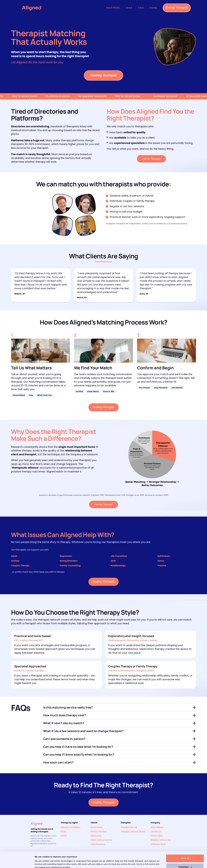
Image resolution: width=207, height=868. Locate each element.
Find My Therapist (177, 8)
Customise (185, 855)
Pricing (153, 8)
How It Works (113, 8)
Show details (41, 863)
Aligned (37, 823)
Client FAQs (96, 836)
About (129, 8)
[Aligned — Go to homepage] (32, 8)
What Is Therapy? (99, 831)
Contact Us (156, 831)
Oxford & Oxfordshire (70, 827)
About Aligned (157, 827)
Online (64, 836)
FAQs (141, 8)
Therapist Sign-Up (129, 827)
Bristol (63, 831)
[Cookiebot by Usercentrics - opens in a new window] (17, 863)
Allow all (185, 847)
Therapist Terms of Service (133, 831)
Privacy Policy (157, 836)
